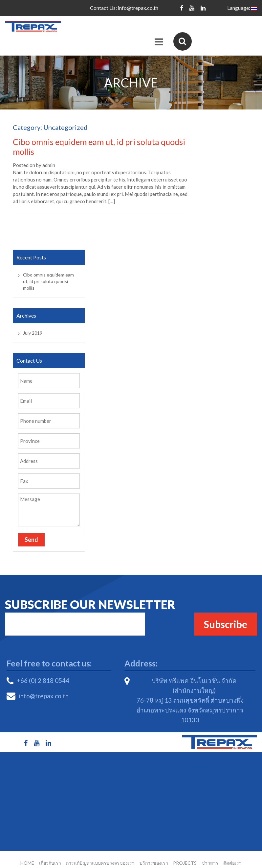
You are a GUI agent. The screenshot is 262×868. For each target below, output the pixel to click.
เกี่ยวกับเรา (50, 852)
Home (27, 852)
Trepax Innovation (138, 861)
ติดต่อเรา (232, 852)
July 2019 (33, 322)
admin (49, 154)
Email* (75, 613)
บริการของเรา (154, 852)
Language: (242, 8)
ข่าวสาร (210, 852)
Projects (185, 852)
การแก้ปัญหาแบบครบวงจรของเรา (100, 852)
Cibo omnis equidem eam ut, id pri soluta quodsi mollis (48, 270)
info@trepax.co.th (138, 8)
